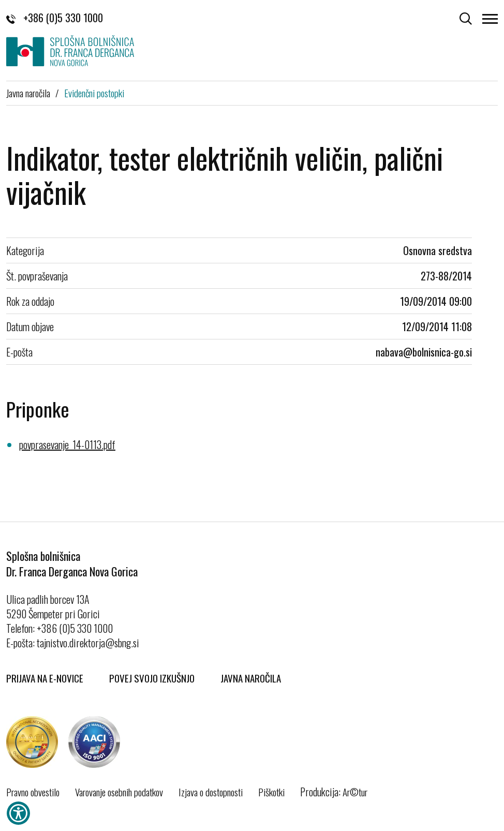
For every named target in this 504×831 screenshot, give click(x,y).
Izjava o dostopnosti (211, 792)
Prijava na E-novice (45, 678)
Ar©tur (355, 792)
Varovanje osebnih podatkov (119, 792)
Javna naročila (28, 93)
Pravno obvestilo (33, 792)
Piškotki (271, 792)
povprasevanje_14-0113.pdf (67, 444)
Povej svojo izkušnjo (152, 678)
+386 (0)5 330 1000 (55, 18)
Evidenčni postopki (94, 93)
